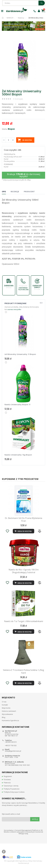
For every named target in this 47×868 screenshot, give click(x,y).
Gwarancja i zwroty (11, 786)
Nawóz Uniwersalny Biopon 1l (17, 404)
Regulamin (8, 776)
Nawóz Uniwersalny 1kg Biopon (18, 455)
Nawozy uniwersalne (26, 18)
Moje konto (6, 708)
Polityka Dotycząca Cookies (14, 792)
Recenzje (15, 192)
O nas (4, 702)
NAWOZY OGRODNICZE (15, 18)
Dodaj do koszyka (23, 583)
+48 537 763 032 (11, 745)
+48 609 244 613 (11, 742)
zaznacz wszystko (14, 309)
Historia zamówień (9, 711)
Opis (4, 192)
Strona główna (3, 18)
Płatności (7, 783)
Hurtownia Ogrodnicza (10, 720)
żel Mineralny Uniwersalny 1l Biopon (20, 354)
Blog (4, 717)
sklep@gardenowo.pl (13, 751)
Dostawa (7, 779)
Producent (29, 192)
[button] (43, 38)
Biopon (11, 129)
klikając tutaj (23, 833)
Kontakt (5, 705)
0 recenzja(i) (18, 99)
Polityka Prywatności (12, 789)
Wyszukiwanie (7, 714)
